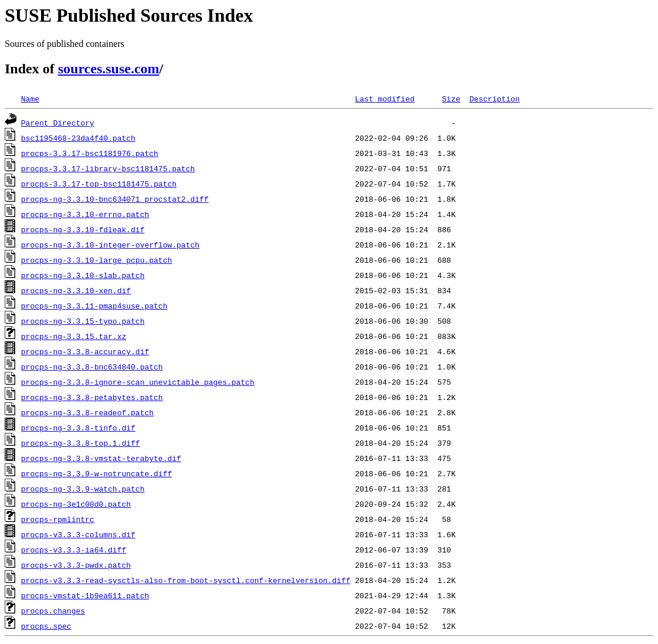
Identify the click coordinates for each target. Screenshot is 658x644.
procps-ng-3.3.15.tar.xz (74, 336)
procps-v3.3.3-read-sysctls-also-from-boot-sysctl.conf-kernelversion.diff (186, 580)
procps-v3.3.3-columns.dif (78, 534)
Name (30, 99)
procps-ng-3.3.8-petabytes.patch (92, 397)
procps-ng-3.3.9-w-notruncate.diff (96, 473)
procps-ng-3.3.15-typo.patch (83, 321)
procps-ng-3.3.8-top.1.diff (81, 443)
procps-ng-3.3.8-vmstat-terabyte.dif (101, 458)
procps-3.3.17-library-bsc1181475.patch (108, 168)
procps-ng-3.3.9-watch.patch (83, 489)
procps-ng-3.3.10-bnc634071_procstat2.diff (115, 199)
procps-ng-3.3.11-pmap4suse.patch (94, 306)
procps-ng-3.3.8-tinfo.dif (78, 428)
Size (451, 99)
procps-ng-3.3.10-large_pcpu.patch (96, 260)
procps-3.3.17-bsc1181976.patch (90, 153)
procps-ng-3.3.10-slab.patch (83, 275)
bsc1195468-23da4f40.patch (78, 138)
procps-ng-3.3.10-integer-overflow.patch (110, 245)
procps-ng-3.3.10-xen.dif (76, 290)
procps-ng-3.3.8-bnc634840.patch (92, 367)
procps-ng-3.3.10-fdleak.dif (83, 229)
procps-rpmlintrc (58, 519)
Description (494, 99)
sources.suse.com (109, 69)
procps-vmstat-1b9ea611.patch (85, 595)
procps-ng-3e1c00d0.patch (76, 504)
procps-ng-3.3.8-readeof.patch (87, 412)
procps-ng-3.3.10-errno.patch (85, 214)
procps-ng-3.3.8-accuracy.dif (85, 351)
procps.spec (46, 626)
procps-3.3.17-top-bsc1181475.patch (99, 184)
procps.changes (53, 611)
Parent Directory (58, 123)
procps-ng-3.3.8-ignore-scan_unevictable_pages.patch (138, 382)
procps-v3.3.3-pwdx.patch (76, 565)
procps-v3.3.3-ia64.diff (74, 550)
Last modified (384, 99)
